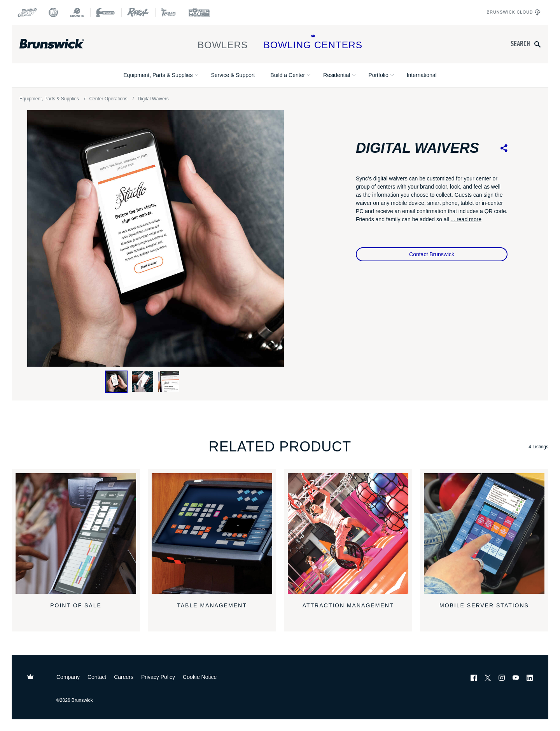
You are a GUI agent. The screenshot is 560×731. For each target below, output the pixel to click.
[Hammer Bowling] (106, 12)
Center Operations (108, 99)
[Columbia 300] (27, 12)
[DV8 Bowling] (53, 12)
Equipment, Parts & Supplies (158, 75)
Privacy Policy (158, 677)
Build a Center (288, 75)
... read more (466, 219)
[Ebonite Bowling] (77, 12)
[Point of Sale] (76, 533)
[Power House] (199, 12)
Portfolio (378, 75)
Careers (124, 677)
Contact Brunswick (432, 254)
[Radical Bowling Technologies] (138, 12)
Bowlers (223, 42)
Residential (337, 75)
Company (68, 677)
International (422, 75)
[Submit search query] (537, 44)
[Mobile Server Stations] (484, 533)
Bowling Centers (313, 42)
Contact (97, 677)
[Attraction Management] (348, 533)
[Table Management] (212, 533)
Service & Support (233, 75)
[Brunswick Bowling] (63, 44)
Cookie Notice (200, 677)
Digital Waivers (153, 99)
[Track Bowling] (169, 12)
